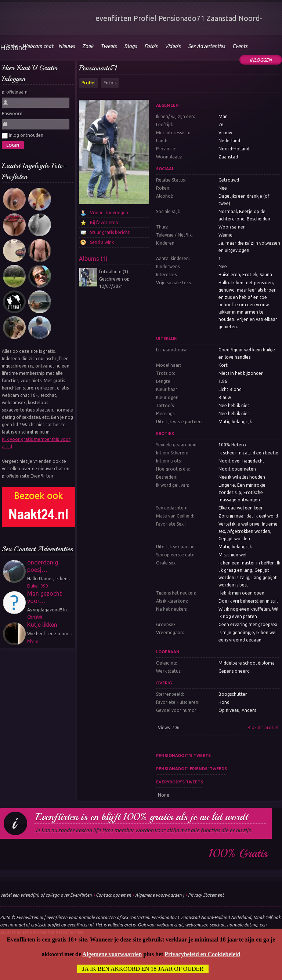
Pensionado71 (98, 68)
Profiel (88, 83)
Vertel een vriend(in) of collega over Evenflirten (46, 895)
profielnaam (15, 92)
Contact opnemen (113, 895)
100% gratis (238, 853)
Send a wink (102, 242)
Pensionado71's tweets (183, 756)
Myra (32, 641)
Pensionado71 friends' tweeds (191, 769)
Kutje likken (42, 625)
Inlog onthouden (23, 136)
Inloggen (261, 60)
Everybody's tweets (180, 782)
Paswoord (12, 114)
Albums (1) (93, 259)
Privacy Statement (206, 895)
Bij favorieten (104, 222)
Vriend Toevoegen (109, 213)
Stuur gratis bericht (110, 232)
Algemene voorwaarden (158, 895)
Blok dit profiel (263, 727)
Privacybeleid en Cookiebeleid (202, 954)
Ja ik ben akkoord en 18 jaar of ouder (143, 969)
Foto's (110, 83)
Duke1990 (38, 586)
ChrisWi (35, 617)
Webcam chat (38, 46)
